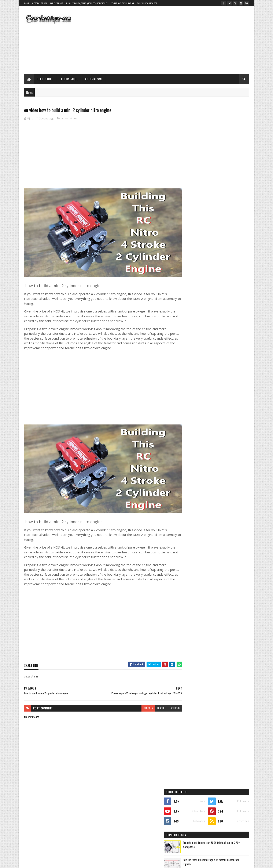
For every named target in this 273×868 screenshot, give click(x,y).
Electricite (45, 79)
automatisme (217, 285)
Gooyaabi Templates (80, 862)
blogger (140, 699)
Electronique (69, 79)
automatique (69, 119)
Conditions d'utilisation (122, 3)
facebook (166, 699)
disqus (153, 699)
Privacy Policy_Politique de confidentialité (87, 3)
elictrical (189, 267)
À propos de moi (40, 3)
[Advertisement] (172, 40)
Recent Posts (198, 247)
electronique (213, 293)
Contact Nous (57, 3)
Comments (232, 247)
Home (27, 3)
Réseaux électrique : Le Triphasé (218, 211)
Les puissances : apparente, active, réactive (224, 229)
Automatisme (94, 79)
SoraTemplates (44, 862)
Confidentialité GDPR (147, 3)
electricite (189, 293)
